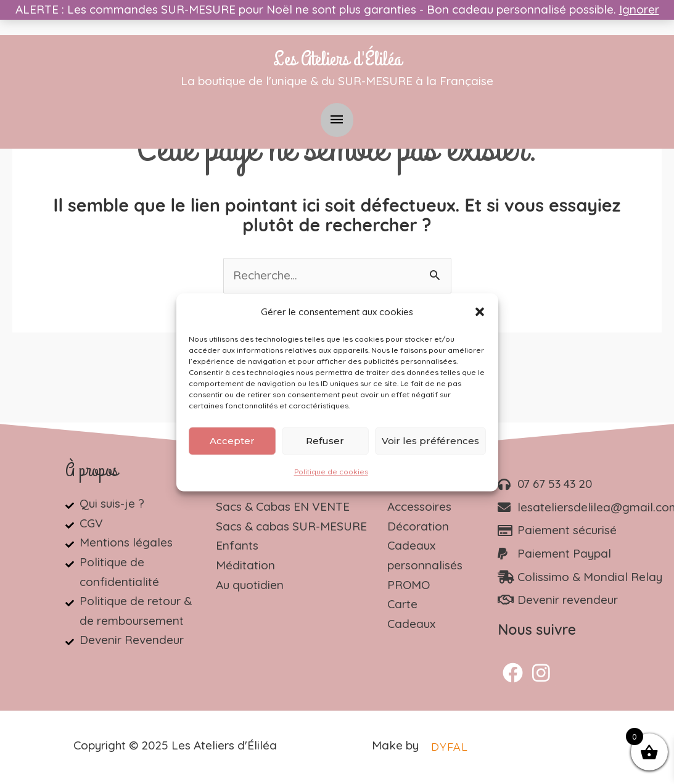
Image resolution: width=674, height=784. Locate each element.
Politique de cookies (331, 472)
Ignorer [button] (639, 9)
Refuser (325, 441)
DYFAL (449, 747)
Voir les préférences (430, 441)
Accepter (232, 441)
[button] (480, 312)
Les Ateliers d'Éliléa (337, 59)
